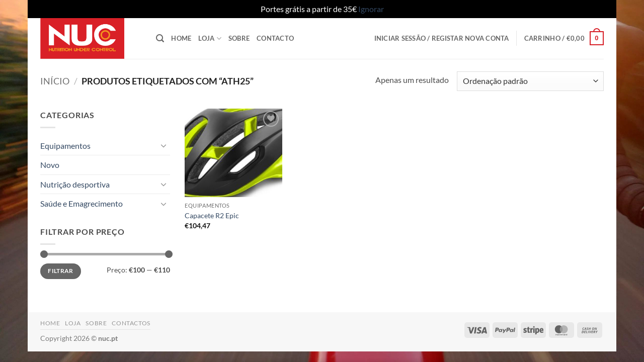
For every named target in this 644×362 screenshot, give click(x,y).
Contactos (131, 323)
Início (55, 81)
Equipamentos (65, 146)
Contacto (275, 38)
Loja (210, 38)
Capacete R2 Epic (212, 215)
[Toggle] (164, 145)
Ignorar (371, 9)
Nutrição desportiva (75, 184)
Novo (50, 165)
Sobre (239, 38)
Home (181, 38)
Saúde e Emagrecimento (82, 203)
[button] (160, 38)
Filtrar (61, 271)
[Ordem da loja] (530, 81)
